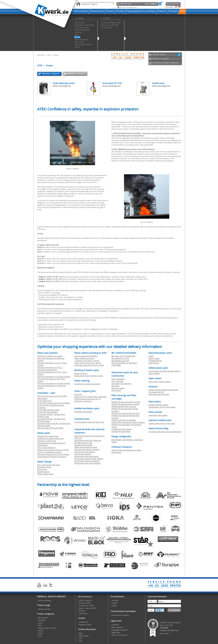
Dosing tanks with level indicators (88, 463)
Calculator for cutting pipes (48, 436)
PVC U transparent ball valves (49, 465)
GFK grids (78, 394)
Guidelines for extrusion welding (87, 384)
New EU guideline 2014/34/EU (86, 356)
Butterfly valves (43, 472)
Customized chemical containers (87, 461)
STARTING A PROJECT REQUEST (166, 63)
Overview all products (77, 74)
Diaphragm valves (44, 467)
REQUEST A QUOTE (161, 59)
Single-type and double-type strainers (163, 390)
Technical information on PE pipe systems (54, 383)
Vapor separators (118, 379)
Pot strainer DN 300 (156, 392)
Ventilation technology (83, 412)
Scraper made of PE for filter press (162, 423)
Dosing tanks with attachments (86, 456)
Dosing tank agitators (83, 454)
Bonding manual (81, 373)
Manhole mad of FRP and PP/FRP (50, 428)
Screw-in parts (154, 358)
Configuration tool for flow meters (162, 407)
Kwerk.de (41, 55)
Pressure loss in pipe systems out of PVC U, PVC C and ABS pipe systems (53, 451)
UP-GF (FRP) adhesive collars (48, 410)
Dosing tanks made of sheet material (89, 459)
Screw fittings (154, 363)
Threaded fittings (155, 361)
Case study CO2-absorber (121, 384)
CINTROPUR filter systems (121, 429)
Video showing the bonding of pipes (89, 376)
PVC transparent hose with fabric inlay (89, 422)
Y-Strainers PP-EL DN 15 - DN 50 (87, 361)
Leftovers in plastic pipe (47, 441)
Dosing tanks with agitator (85, 452)
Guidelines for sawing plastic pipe (50, 438)
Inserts (151, 356)
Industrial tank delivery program (87, 449)
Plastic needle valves (45, 474)
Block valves (42, 469)
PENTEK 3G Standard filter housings (125, 404)
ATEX (49, 55)
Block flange (116, 390)
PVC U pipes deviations (46, 448)
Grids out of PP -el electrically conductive (90, 397)
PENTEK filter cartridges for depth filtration (128, 422)
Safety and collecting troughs (86, 447)
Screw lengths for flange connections (52, 457)
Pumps (56, 55)
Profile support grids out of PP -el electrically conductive (88, 400)
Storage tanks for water (83, 445)
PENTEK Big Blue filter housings (124, 406)
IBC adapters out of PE (120, 358)
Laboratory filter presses (158, 415)
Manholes (115, 386)
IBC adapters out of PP (120, 361)
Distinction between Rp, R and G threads (53, 454)
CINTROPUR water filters (121, 431)
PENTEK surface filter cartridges (124, 420)
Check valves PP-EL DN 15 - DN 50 (88, 363)
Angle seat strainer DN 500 (159, 394)
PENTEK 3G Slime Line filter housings (126, 402)
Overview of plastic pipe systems (50, 356)
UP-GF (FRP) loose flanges (47, 412)
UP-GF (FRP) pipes (44, 401)
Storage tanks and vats (83, 443)
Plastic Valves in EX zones (84, 358)
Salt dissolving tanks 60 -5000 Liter (88, 440)
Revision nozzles (118, 388)
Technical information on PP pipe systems (54, 377)
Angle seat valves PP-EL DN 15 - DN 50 (89, 365)
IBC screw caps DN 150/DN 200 (123, 356)
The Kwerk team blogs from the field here (165, 432)
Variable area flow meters (158, 405)
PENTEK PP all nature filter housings (126, 413)
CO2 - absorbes (117, 381)
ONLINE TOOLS (159, 55)
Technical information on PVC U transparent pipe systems (50, 369)
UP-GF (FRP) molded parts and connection (54, 403)
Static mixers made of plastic (160, 382)
